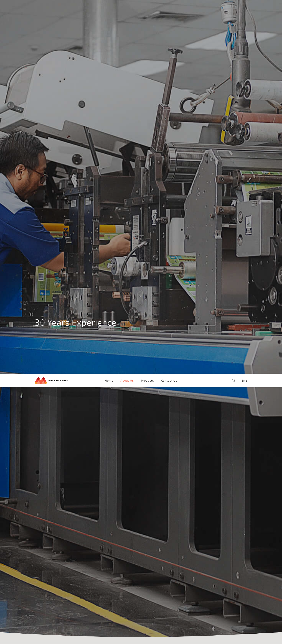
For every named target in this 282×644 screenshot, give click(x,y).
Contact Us (169, 6)
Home (109, 6)
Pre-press (44, 592)
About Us (127, 6)
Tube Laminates (129, 592)
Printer (104, 592)
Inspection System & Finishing (174, 592)
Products (147, 6)
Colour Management (75, 592)
